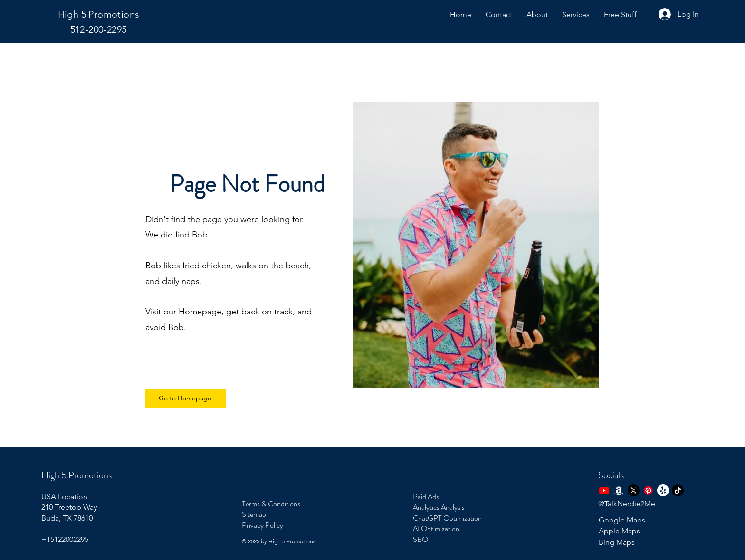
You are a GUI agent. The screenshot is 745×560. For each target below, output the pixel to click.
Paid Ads (426, 497)
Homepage (200, 312)
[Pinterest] (648, 490)
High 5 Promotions (99, 14)
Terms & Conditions (271, 504)
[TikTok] (678, 490)
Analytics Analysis (439, 507)
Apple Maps (619, 531)
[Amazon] (619, 490)
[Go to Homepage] (186, 398)
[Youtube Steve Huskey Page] (604, 490)
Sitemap (254, 514)
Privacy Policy (263, 525)
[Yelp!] (663, 490)
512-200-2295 (99, 29)
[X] (634, 490)
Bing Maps (617, 542)
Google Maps (622, 520)
